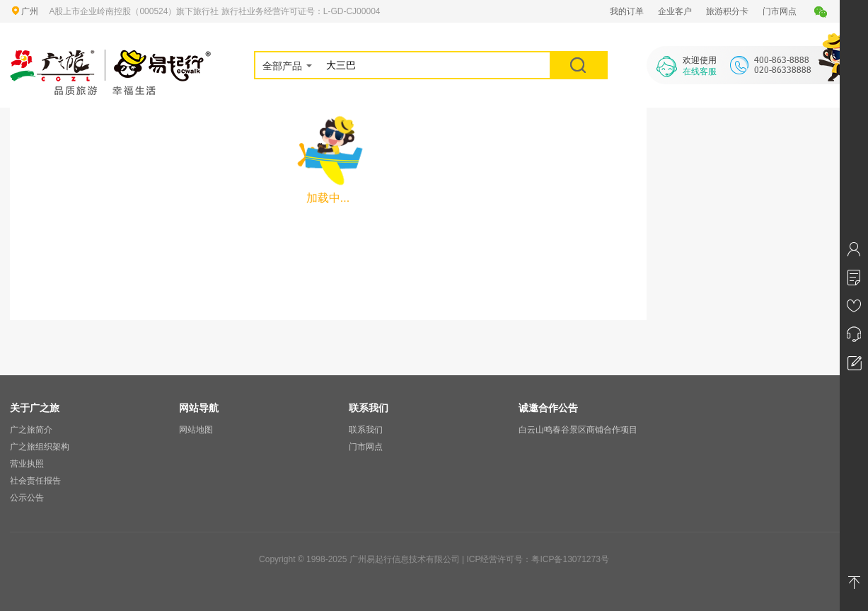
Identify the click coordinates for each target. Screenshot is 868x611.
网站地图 (196, 430)
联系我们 (366, 430)
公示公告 (27, 498)
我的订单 (627, 11)
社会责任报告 (35, 481)
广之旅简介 (31, 430)
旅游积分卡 (727, 11)
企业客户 (675, 11)
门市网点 (780, 11)
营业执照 (27, 464)
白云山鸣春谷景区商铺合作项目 (578, 430)
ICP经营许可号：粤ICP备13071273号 (537, 559)
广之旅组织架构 (40, 447)
